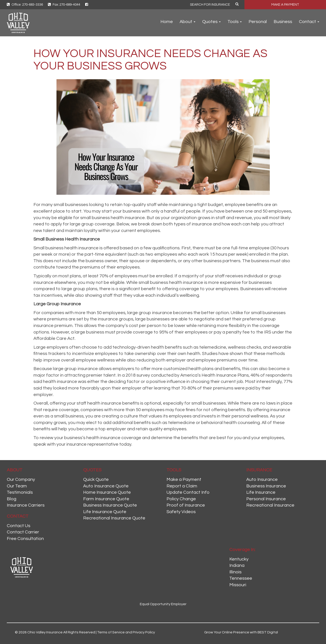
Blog (12, 499)
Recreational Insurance (270, 505)
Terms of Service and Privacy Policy (126, 632)
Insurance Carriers (26, 505)
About (188, 22)
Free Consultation (25, 539)
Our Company (21, 480)
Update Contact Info (188, 492)
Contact (309, 22)
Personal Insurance (266, 499)
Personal (258, 22)
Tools (235, 22)
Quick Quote (96, 480)
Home (167, 22)
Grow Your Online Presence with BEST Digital (241, 632)
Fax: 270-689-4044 (64, 5)
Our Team (17, 486)
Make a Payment (184, 480)
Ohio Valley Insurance (45, 632)
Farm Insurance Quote (106, 499)
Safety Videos (181, 512)
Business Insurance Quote (110, 505)
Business (283, 22)
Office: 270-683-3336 (25, 5)
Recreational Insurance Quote (114, 518)
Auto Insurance (262, 480)
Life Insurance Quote (105, 512)
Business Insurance (266, 486)
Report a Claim (182, 486)
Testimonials (20, 492)
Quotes (211, 22)
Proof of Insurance (186, 505)
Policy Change (181, 499)
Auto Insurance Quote (106, 486)
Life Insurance (261, 492)
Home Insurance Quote (107, 492)
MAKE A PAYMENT (285, 5)
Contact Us (19, 526)
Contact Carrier (23, 532)
